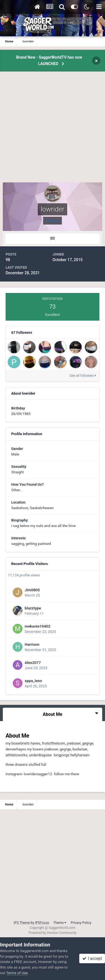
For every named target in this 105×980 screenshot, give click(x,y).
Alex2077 (33, 662)
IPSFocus (42, 923)
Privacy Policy (81, 923)
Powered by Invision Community (53, 933)
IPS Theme (22, 923)
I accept (92, 958)
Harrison (32, 644)
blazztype (33, 608)
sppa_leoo (33, 681)
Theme (60, 923)
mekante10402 (38, 626)
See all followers (83, 376)
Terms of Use (17, 973)
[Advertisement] (53, 130)
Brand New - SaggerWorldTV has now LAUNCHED (49, 60)
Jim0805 (32, 590)
